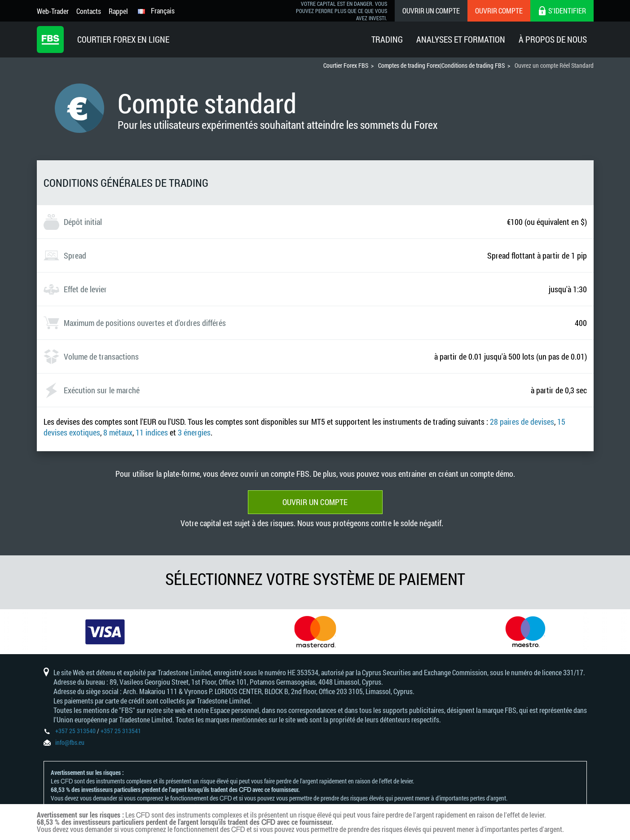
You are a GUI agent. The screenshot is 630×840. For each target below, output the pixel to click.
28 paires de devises (522, 422)
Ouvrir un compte (431, 11)
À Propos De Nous (553, 39)
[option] (105, 632)
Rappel (118, 11)
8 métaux (118, 432)
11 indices (152, 432)
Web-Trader (53, 11)
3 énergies (194, 432)
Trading (387, 39)
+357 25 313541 (121, 731)
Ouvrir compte (499, 11)
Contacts (89, 11)
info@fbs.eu (70, 742)
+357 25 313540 (75, 731)
